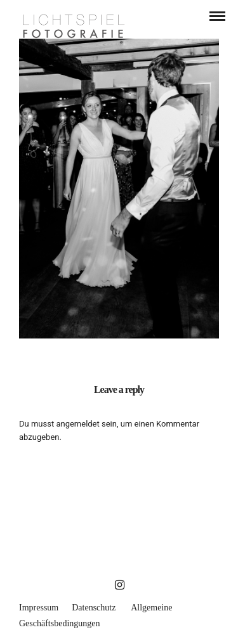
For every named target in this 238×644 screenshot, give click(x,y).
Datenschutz (94, 608)
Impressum (39, 608)
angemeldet (77, 424)
